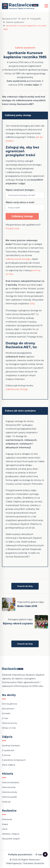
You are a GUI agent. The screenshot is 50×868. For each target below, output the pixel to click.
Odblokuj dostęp (22, 216)
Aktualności (8, 709)
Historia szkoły (9, 792)
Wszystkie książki (11, 839)
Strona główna (9, 704)
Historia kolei (9, 787)
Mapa (5, 824)
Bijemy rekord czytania (18, 624)
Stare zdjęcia (9, 765)
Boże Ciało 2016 (27, 606)
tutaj (32, 304)
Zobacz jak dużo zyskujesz (20, 411)
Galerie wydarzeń (15, 22)
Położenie (7, 819)
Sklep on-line (9, 728)
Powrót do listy (25, 586)
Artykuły (6, 802)
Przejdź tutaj (12, 228)
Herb (5, 829)
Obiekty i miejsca (11, 834)
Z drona (6, 755)
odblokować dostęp (17, 389)
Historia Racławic (11, 782)
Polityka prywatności (20, 855)
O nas (5, 718)
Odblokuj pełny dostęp (18, 115)
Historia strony (9, 723)
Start (24, 19)
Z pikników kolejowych (14, 760)
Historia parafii (9, 797)
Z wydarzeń (8, 750)
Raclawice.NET (10, 19)
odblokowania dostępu (18, 259)
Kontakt (6, 713)
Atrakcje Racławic (11, 746)
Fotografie (35, 19)
